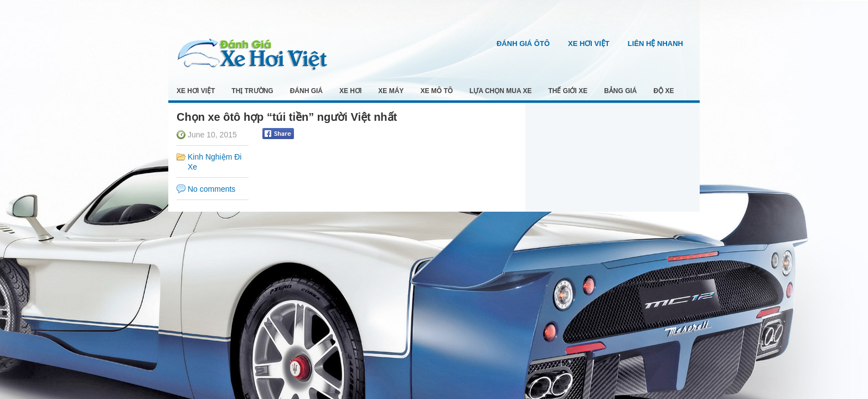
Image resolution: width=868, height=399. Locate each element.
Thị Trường (252, 91)
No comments (211, 189)
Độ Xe (664, 91)
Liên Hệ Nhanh (655, 44)
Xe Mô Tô (436, 91)
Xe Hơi (350, 91)
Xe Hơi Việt (589, 44)
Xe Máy (391, 91)
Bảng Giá (620, 91)
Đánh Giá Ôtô (523, 44)
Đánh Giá (306, 91)
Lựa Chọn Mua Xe (500, 91)
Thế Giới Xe (568, 91)
